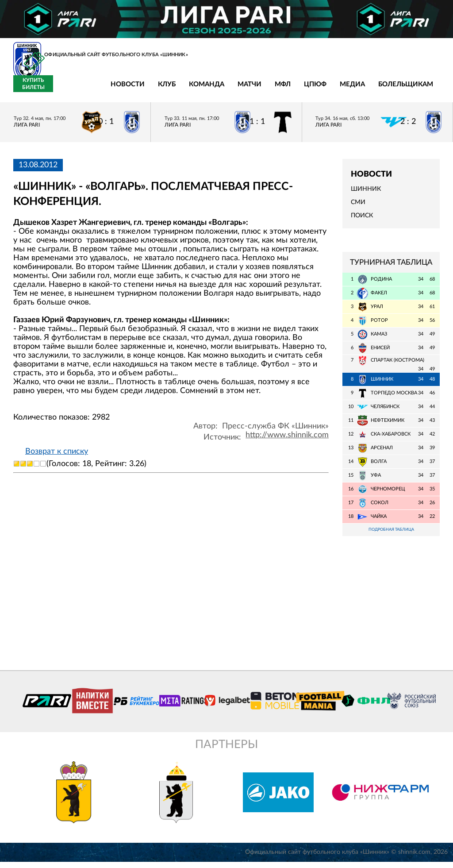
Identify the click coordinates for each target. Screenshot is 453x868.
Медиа (288, 90)
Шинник (366, 194)
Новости (63, 90)
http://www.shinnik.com (287, 440)
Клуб (102, 90)
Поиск (362, 221)
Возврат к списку (57, 456)
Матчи (185, 90)
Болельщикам (341, 90)
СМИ (358, 208)
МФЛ (218, 90)
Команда (142, 90)
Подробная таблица (391, 535)
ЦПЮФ (251, 90)
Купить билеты (420, 89)
